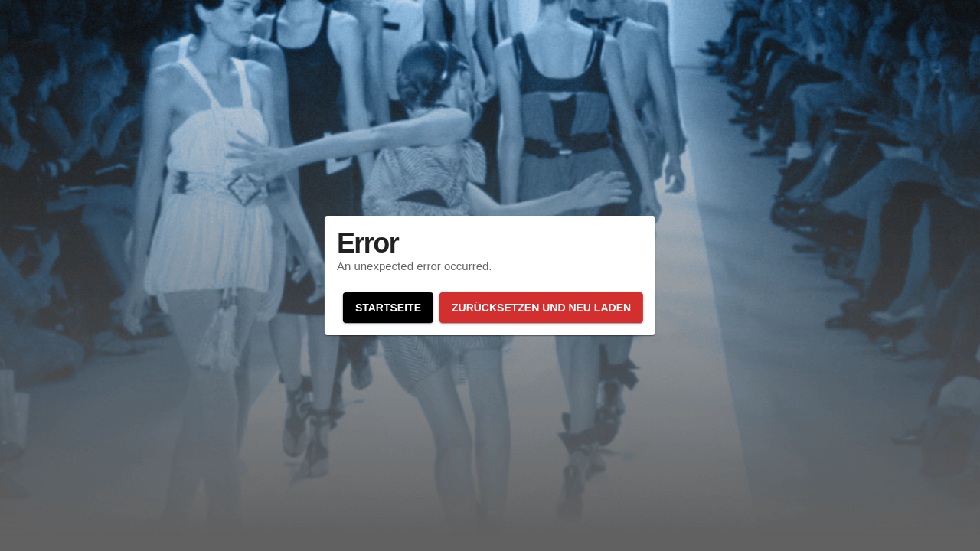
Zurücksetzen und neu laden (541, 308)
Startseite (388, 308)
